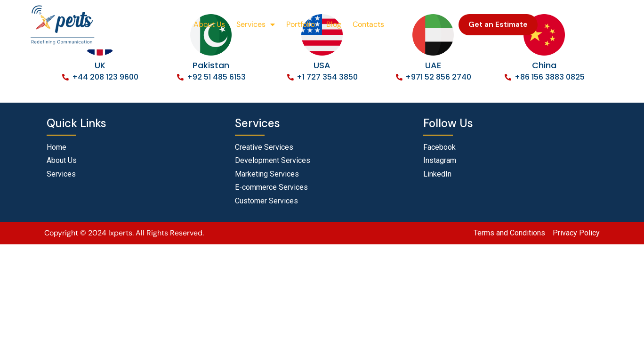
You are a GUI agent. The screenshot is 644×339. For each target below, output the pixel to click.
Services (256, 24)
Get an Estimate (498, 24)
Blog (334, 24)
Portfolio (301, 24)
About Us (209, 24)
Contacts (368, 24)
